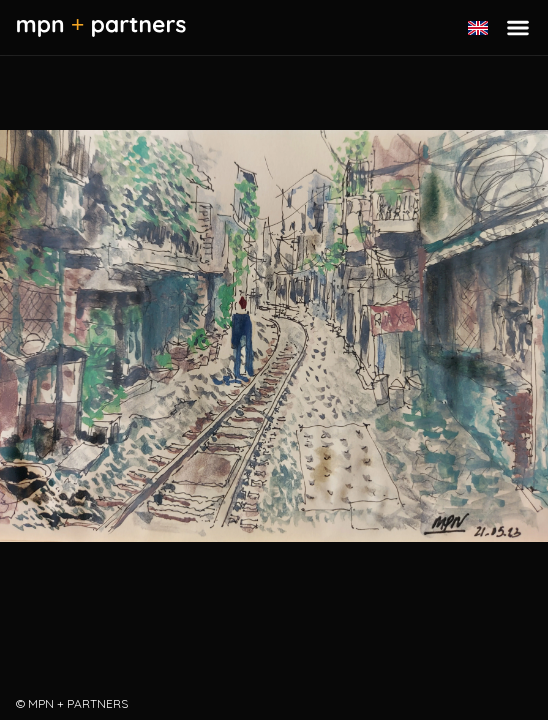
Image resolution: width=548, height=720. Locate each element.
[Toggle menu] (518, 28)
